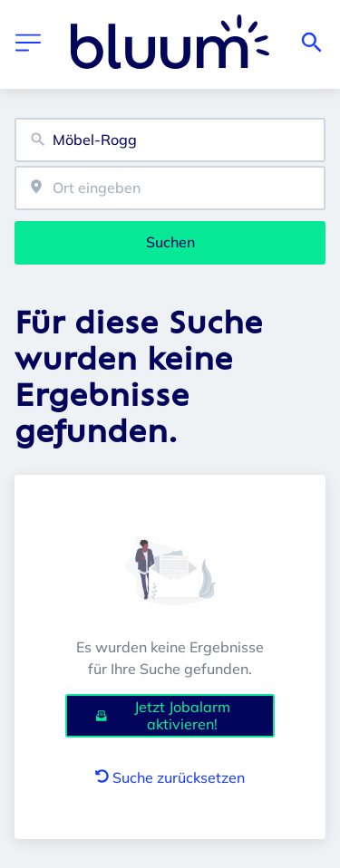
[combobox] (170, 140)
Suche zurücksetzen (170, 777)
